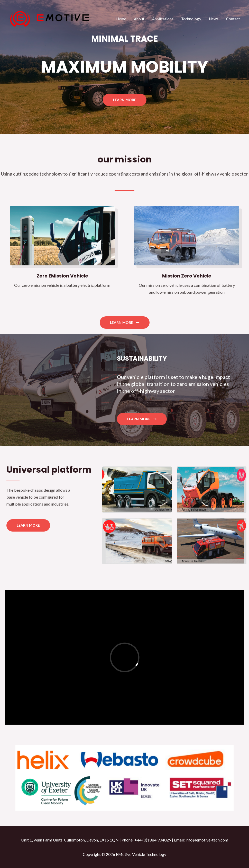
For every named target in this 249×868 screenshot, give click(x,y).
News (214, 19)
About (139, 19)
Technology (191, 19)
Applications (163, 19)
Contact (233, 19)
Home (121, 19)
